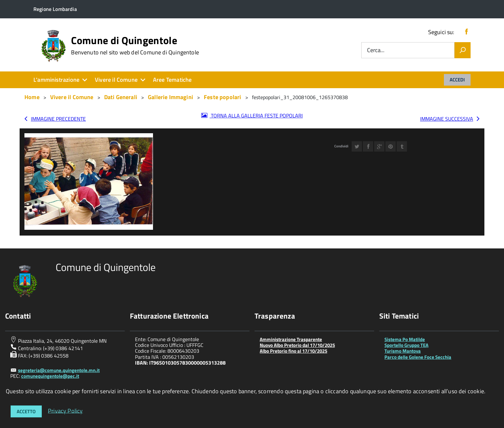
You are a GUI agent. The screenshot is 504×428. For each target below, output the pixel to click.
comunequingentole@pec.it (50, 376)
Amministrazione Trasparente (291, 339)
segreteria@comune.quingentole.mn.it (59, 370)
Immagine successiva (447, 119)
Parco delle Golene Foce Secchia (418, 357)
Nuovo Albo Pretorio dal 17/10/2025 (297, 345)
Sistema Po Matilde (405, 339)
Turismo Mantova (403, 351)
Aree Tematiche (172, 80)
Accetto (26, 411)
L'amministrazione (56, 80)
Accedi (457, 80)
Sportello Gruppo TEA (406, 345)
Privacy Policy (65, 410)
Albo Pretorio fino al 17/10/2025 (293, 351)
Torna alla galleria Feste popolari (256, 116)
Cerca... (376, 50)
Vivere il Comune (116, 80)
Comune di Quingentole (135, 45)
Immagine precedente (58, 119)
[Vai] (463, 50)
